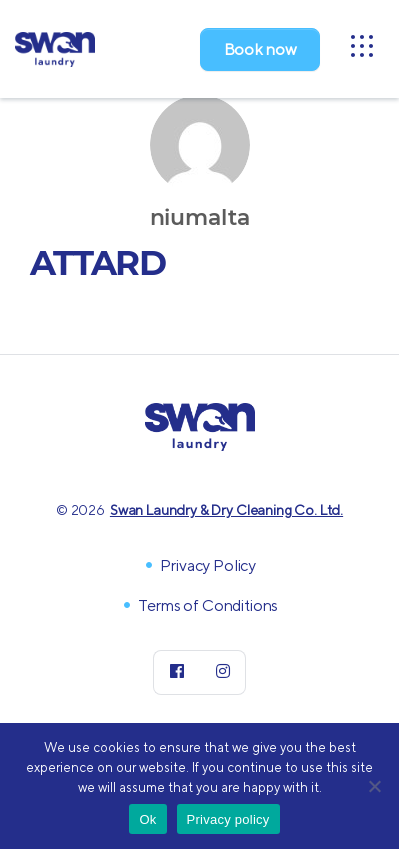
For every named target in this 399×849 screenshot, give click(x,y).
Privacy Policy (208, 565)
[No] (374, 786)
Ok (147, 819)
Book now (260, 49)
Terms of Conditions (208, 605)
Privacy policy (228, 819)
